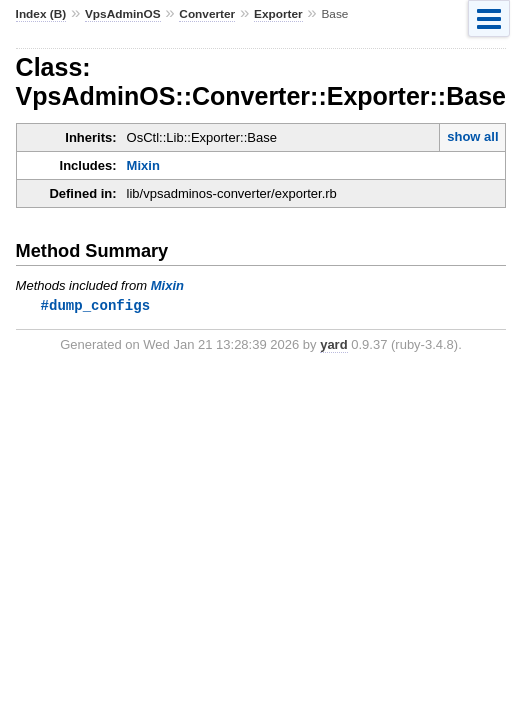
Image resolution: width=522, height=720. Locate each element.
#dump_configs (95, 305)
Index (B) (41, 14)
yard (333, 345)
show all (472, 136)
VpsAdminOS (123, 14)
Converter (207, 14)
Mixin (143, 165)
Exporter (278, 14)
